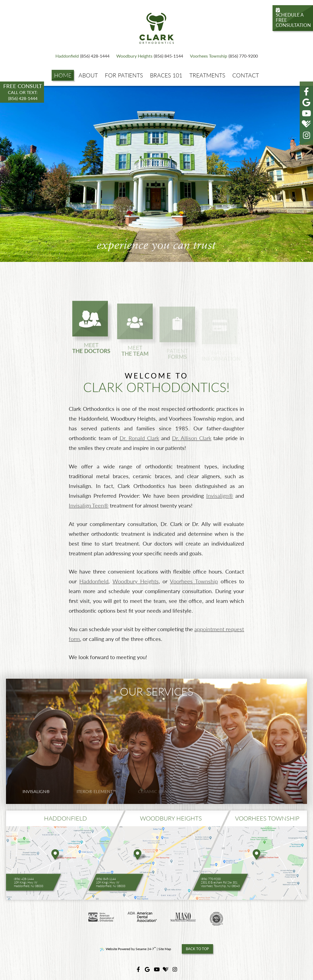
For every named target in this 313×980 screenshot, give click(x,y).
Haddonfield (67, 56)
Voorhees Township (209, 56)
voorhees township (267, 818)
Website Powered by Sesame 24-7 (128, 949)
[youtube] (306, 113)
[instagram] (306, 135)
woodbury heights (171, 818)
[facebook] (306, 91)
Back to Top (197, 949)
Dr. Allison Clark (192, 438)
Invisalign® (220, 496)
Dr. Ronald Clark (139, 438)
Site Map (165, 949)
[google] (306, 102)
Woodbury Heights (134, 56)
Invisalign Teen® (89, 505)
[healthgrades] (306, 124)
